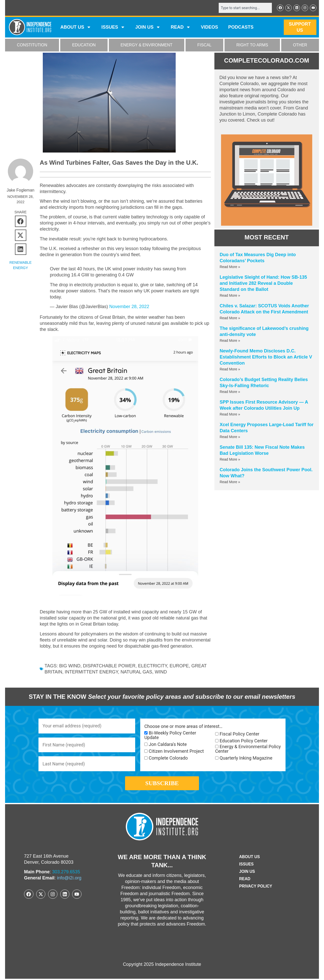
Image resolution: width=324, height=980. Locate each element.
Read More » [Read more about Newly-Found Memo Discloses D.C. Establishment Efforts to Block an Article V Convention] (230, 369)
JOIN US (148, 27)
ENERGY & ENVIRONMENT (146, 45)
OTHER (300, 45)
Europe (179, 666)
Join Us (247, 873)
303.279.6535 (66, 873)
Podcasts (241, 27)
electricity (153, 666)
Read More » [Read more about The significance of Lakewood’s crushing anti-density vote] (230, 341)
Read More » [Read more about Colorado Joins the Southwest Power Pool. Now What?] (230, 482)
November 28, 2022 (129, 307)
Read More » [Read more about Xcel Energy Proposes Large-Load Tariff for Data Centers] (230, 437)
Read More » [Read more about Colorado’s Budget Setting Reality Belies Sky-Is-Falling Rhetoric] (230, 392)
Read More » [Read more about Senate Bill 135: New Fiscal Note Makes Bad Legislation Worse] (230, 459)
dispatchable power (109, 666)
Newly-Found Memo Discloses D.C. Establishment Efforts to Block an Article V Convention (266, 357)
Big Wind (70, 666)
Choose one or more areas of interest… (183, 727)
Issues (113, 27)
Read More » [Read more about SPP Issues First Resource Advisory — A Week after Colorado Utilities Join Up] (230, 414)
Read (244, 880)
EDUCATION (84, 45)
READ (181, 27)
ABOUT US (76, 27)
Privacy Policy (256, 888)
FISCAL (205, 45)
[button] (21, 221)
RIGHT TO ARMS (252, 45)
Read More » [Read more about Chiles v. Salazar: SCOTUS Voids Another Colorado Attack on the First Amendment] (230, 318)
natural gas (136, 672)
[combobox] (245, 8)
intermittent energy (91, 672)
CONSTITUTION (32, 45)
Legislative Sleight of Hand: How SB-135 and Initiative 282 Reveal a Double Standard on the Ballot (263, 283)
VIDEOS (209, 27)
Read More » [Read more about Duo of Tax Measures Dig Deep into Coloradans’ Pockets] (230, 267)
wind (161, 672)
